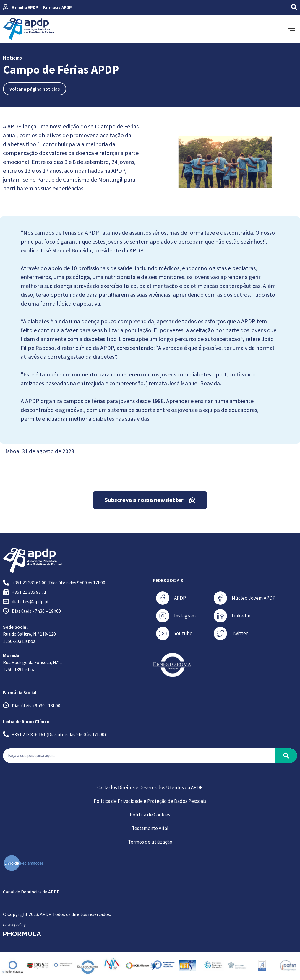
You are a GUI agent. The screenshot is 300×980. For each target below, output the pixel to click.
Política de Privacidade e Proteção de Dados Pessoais (150, 801)
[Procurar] (286, 756)
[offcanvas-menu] (291, 29)
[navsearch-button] (283, 7)
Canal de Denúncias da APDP (31, 892)
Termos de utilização (150, 842)
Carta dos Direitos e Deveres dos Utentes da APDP (150, 787)
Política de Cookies (150, 815)
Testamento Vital (150, 828)
